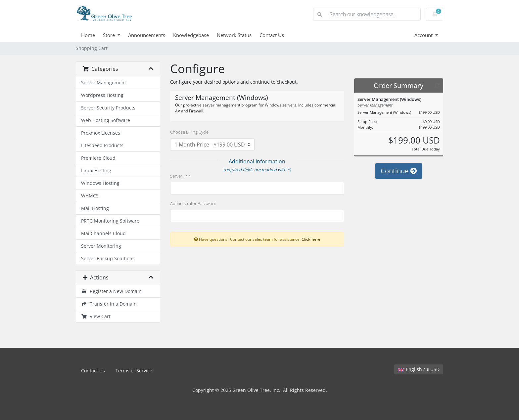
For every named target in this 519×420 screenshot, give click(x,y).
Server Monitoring (101, 246)
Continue (399, 171)
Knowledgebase (191, 35)
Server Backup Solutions (108, 258)
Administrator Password (193, 203)
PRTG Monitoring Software (110, 221)
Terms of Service (134, 371)
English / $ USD (419, 369)
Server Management (104, 83)
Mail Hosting (95, 208)
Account (424, 35)
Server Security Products (108, 108)
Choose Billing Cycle (189, 132)
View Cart (96, 316)
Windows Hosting (100, 183)
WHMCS (90, 196)
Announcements (147, 35)
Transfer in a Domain (109, 304)
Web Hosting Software (106, 120)
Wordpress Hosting (102, 95)
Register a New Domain (111, 291)
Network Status (234, 35)
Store (110, 35)
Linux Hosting (96, 170)
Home (88, 35)
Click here (311, 239)
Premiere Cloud (98, 158)
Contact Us (272, 35)
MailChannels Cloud (103, 233)
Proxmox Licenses (101, 133)
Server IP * (180, 176)
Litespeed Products (102, 145)
